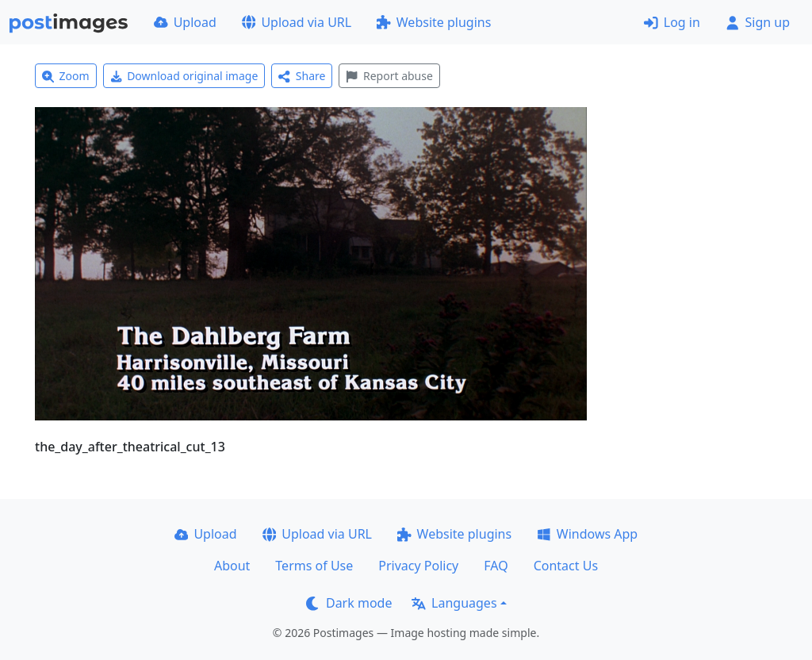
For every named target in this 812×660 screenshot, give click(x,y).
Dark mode (349, 603)
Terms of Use (314, 566)
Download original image (184, 76)
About (232, 566)
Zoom (66, 76)
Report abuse (389, 76)
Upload (185, 22)
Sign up (758, 22)
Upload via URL (297, 22)
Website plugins (434, 22)
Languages (454, 603)
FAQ (496, 566)
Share (302, 76)
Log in (672, 22)
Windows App (587, 534)
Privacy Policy (418, 566)
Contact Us (566, 566)
